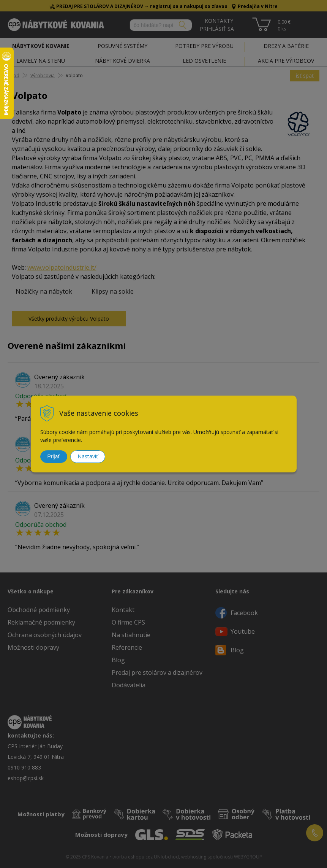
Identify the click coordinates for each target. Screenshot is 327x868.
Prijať (54, 456)
